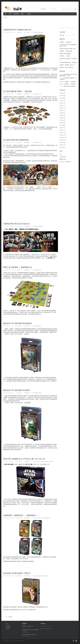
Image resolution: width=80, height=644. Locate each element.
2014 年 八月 (62, 115)
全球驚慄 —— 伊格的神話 (65, 42)
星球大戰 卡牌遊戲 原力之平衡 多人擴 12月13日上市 (24, 459)
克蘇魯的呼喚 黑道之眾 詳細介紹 (16, 224)
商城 (10, 14)
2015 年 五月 (62, 96)
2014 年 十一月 (63, 108)
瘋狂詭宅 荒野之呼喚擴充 (65, 54)
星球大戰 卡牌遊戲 (49, 461)
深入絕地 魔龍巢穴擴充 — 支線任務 (17, 91)
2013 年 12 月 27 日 (9, 94)
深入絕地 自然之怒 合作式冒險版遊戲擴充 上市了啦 (68, 75)
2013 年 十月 (62, 140)
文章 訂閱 (63, 157)
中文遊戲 (35, 32)
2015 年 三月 (62, 100)
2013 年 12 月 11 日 (9, 326)
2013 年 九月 (62, 142)
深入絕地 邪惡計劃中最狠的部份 (16, 140)
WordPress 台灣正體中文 (65, 162)
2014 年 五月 (62, 123)
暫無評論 (28, 94)
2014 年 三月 (62, 128)
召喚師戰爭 (47, 518)
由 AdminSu (19, 32)
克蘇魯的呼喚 (40, 32)
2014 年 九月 (62, 113)
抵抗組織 (47, 576)
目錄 (23, 14)
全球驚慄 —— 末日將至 (65, 56)
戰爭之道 (39, 270)
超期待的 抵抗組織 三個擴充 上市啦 (67, 49)
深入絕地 (39, 94)
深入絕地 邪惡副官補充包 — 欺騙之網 (68, 62)
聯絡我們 (8, 628)
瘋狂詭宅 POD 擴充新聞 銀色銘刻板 (17, 323)
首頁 (7, 623)
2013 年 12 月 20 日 (9, 226)
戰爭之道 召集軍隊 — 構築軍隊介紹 (17, 267)
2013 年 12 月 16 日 (9, 270)
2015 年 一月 (62, 105)
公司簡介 (8, 625)
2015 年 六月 (62, 93)
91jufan (61, 82)
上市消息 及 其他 (37, 461)
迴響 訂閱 (63, 159)
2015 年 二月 (62, 103)
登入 (61, 154)
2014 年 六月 (62, 120)
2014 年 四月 (62, 125)
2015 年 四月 (62, 98)
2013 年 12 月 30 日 (9, 32)
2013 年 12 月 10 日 (9, 393)
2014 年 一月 (62, 133)
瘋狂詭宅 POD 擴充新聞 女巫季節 (17, 390)
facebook (73, 641)
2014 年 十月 (62, 110)
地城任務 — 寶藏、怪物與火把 (66, 67)
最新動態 (16, 14)
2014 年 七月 (62, 118)
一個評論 (28, 32)
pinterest (76, 641)
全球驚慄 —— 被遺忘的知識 (66, 51)
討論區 (29, 14)
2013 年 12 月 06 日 (9, 518)
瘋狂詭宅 (39, 326)
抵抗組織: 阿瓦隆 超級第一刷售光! (17, 573)
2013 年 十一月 (63, 137)
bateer (61, 84)
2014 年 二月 (62, 130)
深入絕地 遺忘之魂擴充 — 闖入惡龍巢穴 (68, 79)
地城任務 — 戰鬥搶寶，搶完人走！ (67, 65)
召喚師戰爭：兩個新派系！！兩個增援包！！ (21, 515)
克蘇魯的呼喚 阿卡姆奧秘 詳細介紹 (17, 30)
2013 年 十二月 (63, 135)
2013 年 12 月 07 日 (9, 461)
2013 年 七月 (62, 147)
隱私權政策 (8, 627)
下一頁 (10, 617)
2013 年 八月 (62, 145)
